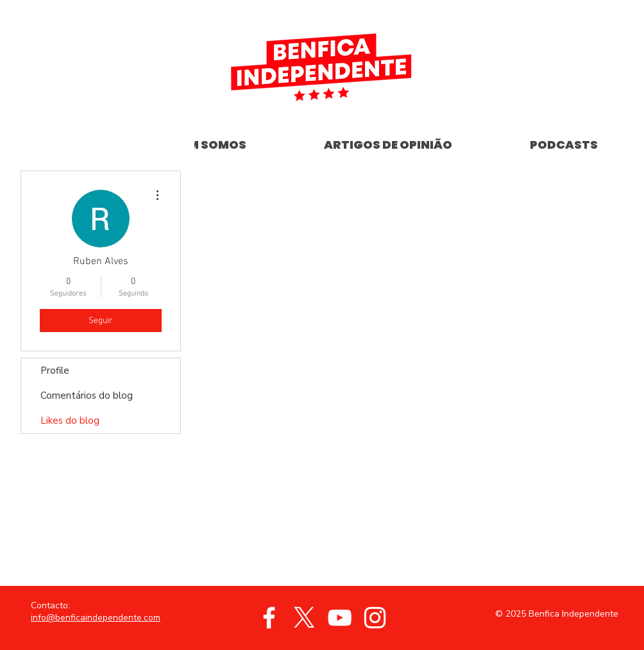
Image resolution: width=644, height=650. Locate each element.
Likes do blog (70, 421)
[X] (304, 618)
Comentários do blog (87, 396)
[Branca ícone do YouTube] (340, 618)
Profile (55, 371)
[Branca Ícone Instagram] (375, 618)
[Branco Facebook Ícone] (269, 618)
